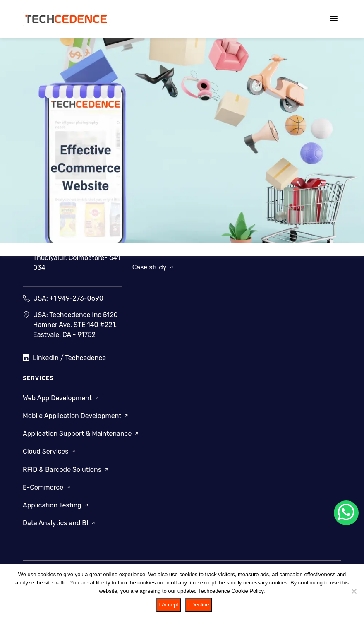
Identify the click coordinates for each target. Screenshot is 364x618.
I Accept (169, 605)
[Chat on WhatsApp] (346, 513)
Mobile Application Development (76, 416)
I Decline (199, 605)
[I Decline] (354, 591)
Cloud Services (50, 451)
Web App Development (61, 398)
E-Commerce (47, 487)
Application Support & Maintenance (81, 434)
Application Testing (56, 505)
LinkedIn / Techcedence (64, 358)
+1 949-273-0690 (77, 298)
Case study (153, 267)
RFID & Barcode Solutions (66, 469)
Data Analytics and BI (60, 523)
